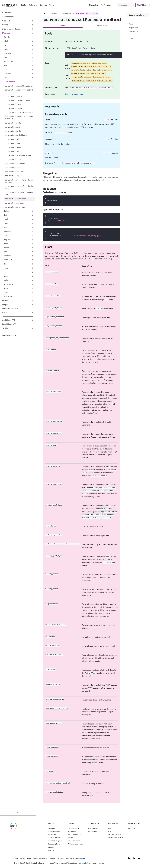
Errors (131, 38)
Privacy (23, 859)
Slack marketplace (114, 834)
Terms (29, 859)
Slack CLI (51, 828)
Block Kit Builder (54, 838)
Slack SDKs (52, 834)
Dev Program (106, 5)
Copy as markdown (137, 15)
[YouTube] (139, 859)
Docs (63, 25)
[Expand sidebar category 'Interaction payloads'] (32, 29)
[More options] (147, 15)
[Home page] (44, 14)
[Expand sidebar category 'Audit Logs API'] (32, 320)
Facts (131, 24)
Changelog (93, 5)
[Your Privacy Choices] (76, 859)
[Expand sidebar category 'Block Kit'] (32, 21)
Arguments (133, 28)
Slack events (92, 831)
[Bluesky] (134, 859)
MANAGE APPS (143, 5)
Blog (109, 831)
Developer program (55, 841)
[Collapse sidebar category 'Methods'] (32, 33)
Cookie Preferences (40, 859)
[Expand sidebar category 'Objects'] (32, 301)
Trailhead (71, 838)
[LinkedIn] (129, 859)
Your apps (131, 828)
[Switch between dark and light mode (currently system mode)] (114, 5)
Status (16, 859)
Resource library (74, 841)
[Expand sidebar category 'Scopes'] (32, 305)
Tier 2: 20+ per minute (74, 94)
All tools (51, 850)
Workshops (72, 831)
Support (52, 859)
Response (133, 35)
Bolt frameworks (54, 831)
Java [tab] (93, 48)
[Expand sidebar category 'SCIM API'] (32, 328)
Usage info (133, 31)
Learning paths (73, 828)
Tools (52, 5)
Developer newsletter (115, 838)
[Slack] (13, 829)
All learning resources (76, 844)
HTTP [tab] (68, 48)
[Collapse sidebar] (18, 813)
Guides (24, 5)
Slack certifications (75, 834)
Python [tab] (86, 48)
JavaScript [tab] (77, 48)
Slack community (94, 828)
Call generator (102, 25)
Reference (33, 5)
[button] (19, 41)
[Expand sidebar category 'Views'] (32, 313)
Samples (43, 5)
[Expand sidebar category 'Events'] (32, 25)
